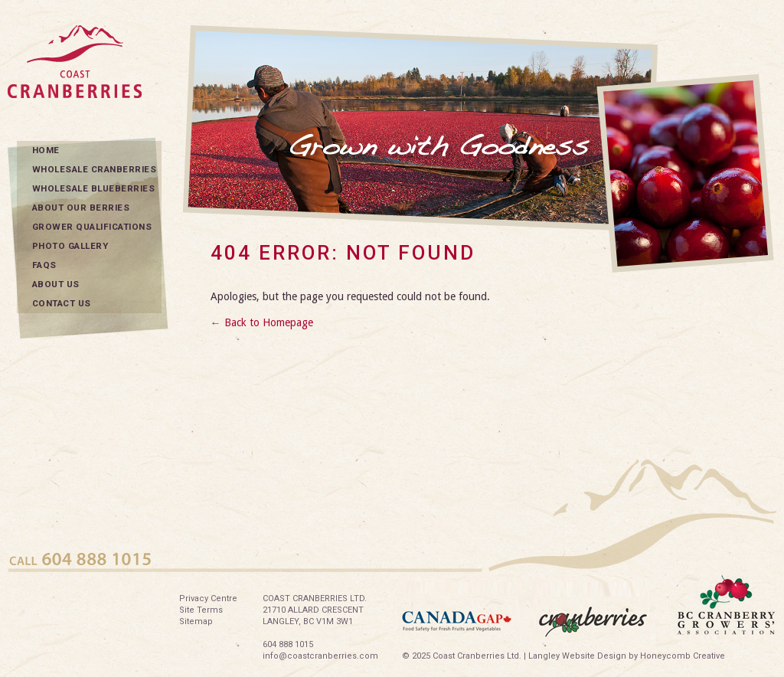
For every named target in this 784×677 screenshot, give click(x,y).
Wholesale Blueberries (94, 188)
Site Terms (201, 610)
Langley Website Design (577, 656)
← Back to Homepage (262, 322)
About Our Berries (81, 208)
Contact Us (62, 303)
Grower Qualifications (92, 227)
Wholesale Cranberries (95, 169)
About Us (56, 284)
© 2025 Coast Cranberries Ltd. (462, 656)
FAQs (44, 265)
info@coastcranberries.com (320, 656)
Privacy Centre (208, 599)
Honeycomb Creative (683, 656)
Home (46, 150)
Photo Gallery (70, 246)
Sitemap (196, 621)
